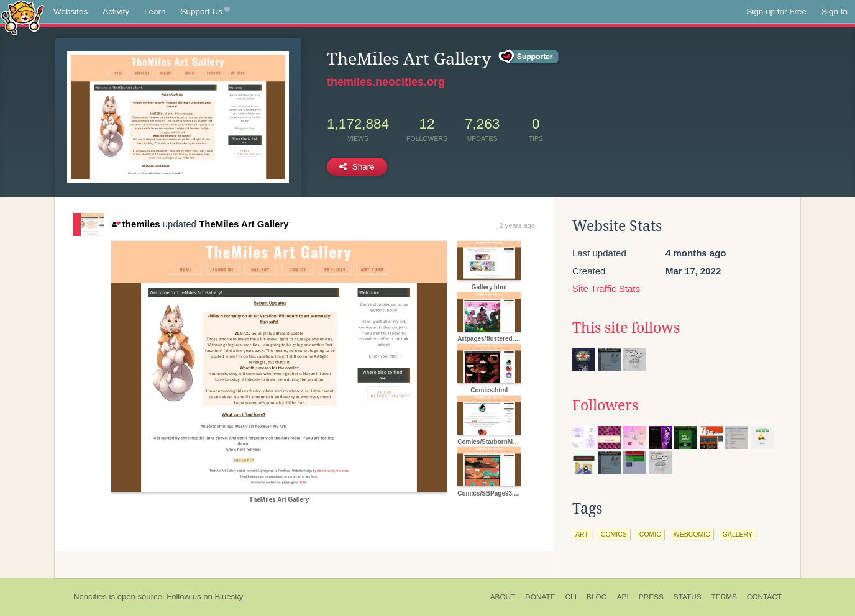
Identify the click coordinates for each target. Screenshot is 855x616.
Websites (71, 11)
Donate (540, 597)
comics (614, 534)
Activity (116, 11)
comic (650, 534)
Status (688, 597)
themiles (136, 224)
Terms (724, 597)
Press (651, 597)
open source (140, 596)
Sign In (834, 11)
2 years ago (517, 225)
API (623, 597)
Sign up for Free (776, 11)
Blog (597, 597)
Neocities (90, 596)
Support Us (205, 12)
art (582, 534)
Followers (605, 405)
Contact (764, 597)
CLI (571, 597)
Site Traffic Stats (606, 288)
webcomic (692, 534)
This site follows (626, 328)
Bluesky (229, 596)
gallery (738, 534)
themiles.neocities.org (386, 82)
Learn (155, 11)
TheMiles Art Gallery (244, 224)
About (503, 597)
